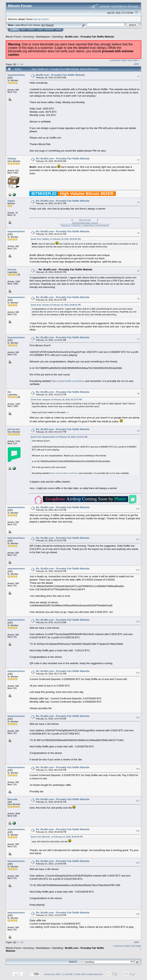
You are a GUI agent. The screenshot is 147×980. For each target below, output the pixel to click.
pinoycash (14, 429)
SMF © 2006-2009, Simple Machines (86, 974)
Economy (29, 37)
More (58, 30)
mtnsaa (12, 269)
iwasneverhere (16, 75)
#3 (138, 202)
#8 (138, 394)
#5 (138, 271)
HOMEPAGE (89, 226)
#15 (138, 717)
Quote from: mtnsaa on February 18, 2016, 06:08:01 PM (56, 305)
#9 (138, 431)
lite (9, 392)
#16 (138, 769)
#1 (138, 76)
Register (49, 30)
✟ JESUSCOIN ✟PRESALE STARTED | (85, 223)
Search (31, 30)
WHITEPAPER (102, 226)
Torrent (50, 25)
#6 (138, 299)
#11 (138, 540)
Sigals (11, 201)
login (36, 19)
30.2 (43, 25)
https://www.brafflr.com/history (68, 381)
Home (14, 30)
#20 (138, 914)
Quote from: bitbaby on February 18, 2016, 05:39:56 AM (56, 239)
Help (23, 30)
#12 (138, 570)
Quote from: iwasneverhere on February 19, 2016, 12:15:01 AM (59, 437)
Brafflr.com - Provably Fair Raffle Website (90, 37)
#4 (138, 233)
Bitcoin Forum (13, 37)
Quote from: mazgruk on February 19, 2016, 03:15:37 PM (56, 400)
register (45, 19)
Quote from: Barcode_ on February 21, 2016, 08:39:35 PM (57, 837)
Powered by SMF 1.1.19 (56, 974)
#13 (138, 621)
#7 (138, 339)
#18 (138, 831)
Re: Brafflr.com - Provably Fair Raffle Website (63, 159)
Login (40, 30)
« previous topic (118, 60)
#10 (138, 509)
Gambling (57, 37)
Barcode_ (13, 799)
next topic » (134, 60)
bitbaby (12, 159)
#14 (138, 673)
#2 (138, 160)
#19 (138, 863)
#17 (138, 801)
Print (136, 64)
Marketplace (43, 37)
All (22, 64)
